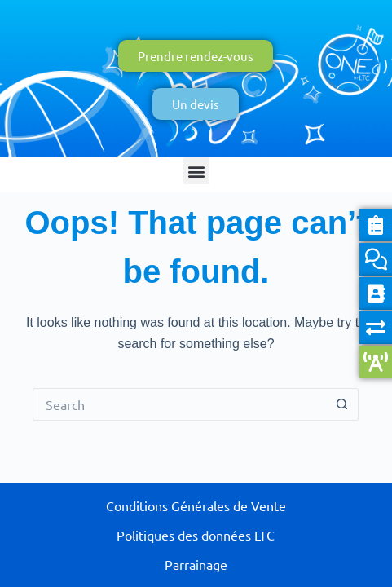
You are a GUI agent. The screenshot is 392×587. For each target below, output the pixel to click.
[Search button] (342, 404)
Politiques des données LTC (196, 535)
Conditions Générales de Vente (196, 505)
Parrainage (196, 564)
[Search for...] (179, 404)
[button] (196, 171)
